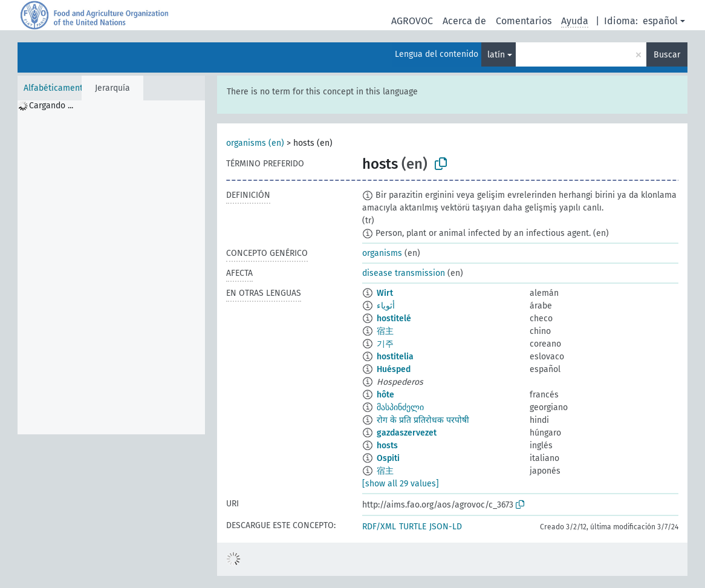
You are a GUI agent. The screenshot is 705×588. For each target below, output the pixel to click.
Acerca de (464, 21)
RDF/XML (379, 527)
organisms (382, 253)
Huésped (394, 369)
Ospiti (388, 458)
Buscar (667, 55)
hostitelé (394, 318)
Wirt (385, 293)
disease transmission (404, 273)
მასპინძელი (400, 407)
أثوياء (386, 306)
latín (496, 55)
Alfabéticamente (56, 88)
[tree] (111, 267)
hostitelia (395, 357)
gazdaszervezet (407, 433)
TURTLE (413, 527)
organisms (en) (255, 143)
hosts (387, 446)
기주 (385, 344)
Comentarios (524, 21)
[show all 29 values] (401, 484)
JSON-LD (446, 527)
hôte (385, 395)
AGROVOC (412, 21)
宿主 (385, 331)
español (660, 21)
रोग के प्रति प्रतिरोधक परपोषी (423, 420)
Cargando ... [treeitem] (51, 106)
